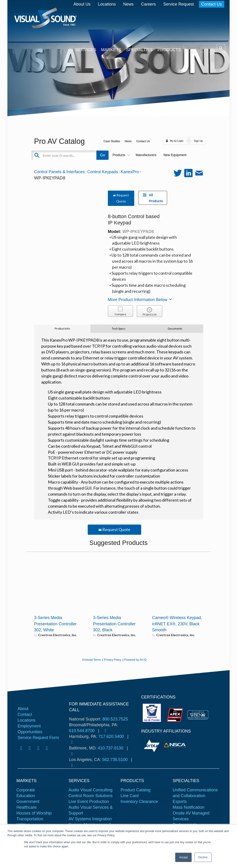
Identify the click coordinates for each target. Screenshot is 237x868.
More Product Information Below (140, 300)
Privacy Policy (113, 660)
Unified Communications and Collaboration (195, 793)
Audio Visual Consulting (90, 790)
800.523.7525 (115, 719)
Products (120, 155)
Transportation (30, 819)
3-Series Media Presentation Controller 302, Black (114, 624)
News (128, 4)
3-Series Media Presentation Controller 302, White (55, 624)
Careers (148, 4)
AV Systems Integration (90, 819)
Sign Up (198, 141)
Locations (107, 4)
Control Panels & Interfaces (59, 172)
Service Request (178, 4)
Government (28, 802)
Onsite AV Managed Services (191, 816)
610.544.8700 (82, 731)
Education (26, 796)
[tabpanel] (153, 745)
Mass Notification (189, 807)
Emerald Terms (92, 660)
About (23, 709)
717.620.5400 (111, 736)
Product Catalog (136, 790)
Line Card (130, 796)
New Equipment (175, 155)
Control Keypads (103, 172)
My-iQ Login (177, 141)
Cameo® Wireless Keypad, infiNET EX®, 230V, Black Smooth (177, 624)
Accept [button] (183, 857)
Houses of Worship (34, 813)
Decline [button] (203, 857)
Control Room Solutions (90, 796)
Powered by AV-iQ (136, 660)
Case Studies (112, 141)
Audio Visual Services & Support (91, 810)
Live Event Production (89, 802)
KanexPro (130, 172)
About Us (82, 4)
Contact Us (212, 4)
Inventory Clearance (139, 802)
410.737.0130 (110, 748)
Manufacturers (146, 155)
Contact (25, 714)
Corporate (26, 790)
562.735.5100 (115, 760)
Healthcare (27, 807)
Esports (180, 802)
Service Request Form (38, 738)
